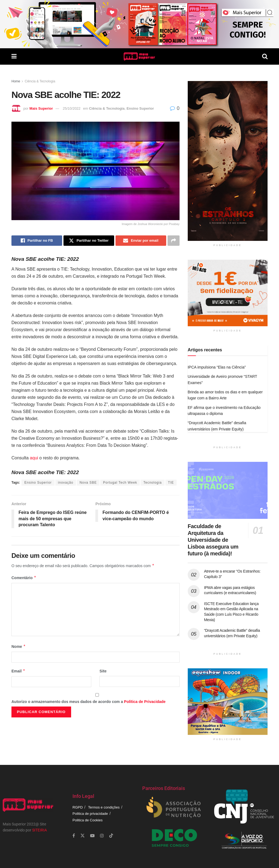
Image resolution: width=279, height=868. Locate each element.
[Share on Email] (141, 241)
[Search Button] (265, 56)
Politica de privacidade (90, 814)
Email (18, 671)
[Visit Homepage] (139, 56)
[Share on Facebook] (37, 241)
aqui (34, 458)
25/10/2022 (72, 108)
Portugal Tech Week (120, 483)
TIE (171, 483)
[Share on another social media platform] (174, 241)
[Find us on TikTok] (111, 836)
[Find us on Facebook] (74, 836)
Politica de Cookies (88, 820)
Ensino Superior (140, 108)
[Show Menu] (14, 56)
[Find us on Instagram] (102, 836)
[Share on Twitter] (89, 241)
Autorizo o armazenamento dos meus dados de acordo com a (89, 702)
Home (16, 81)
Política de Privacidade (145, 702)
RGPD (78, 807)
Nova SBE (88, 483)
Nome (19, 646)
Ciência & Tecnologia (40, 81)
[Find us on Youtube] (92, 836)
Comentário (24, 578)
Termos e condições (104, 807)
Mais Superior (41, 108)
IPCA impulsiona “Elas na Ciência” (217, 367)
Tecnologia (152, 483)
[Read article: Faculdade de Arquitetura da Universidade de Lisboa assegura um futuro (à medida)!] (228, 490)
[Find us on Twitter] (83, 836)
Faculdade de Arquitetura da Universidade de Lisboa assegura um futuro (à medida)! (213, 540)
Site (103, 671)
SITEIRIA (40, 830)
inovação (66, 483)
